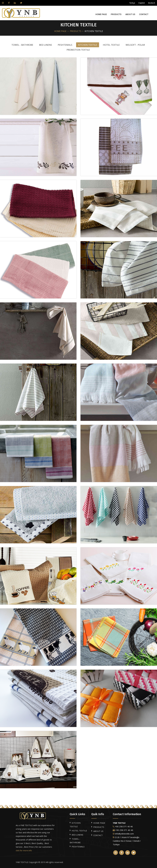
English (142, 3)
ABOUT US (130, 14)
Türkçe (132, 3)
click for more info (24, 850)
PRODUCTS (116, 14)
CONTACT (144, 14)
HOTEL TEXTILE (79, 831)
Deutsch (152, 3)
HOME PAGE (101, 14)
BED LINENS (77, 835)
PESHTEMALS (78, 847)
